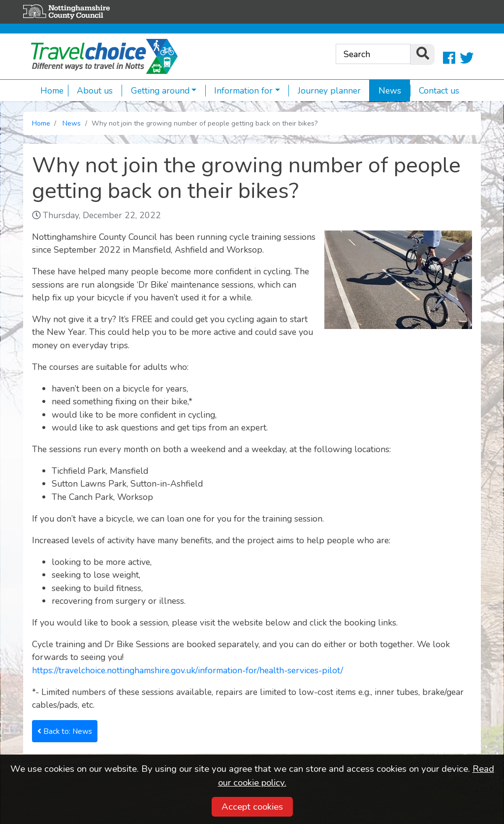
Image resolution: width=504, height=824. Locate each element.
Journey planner (325, 91)
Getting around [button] (156, 91)
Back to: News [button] (65, 731)
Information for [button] (239, 91)
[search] (422, 54)
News (385, 91)
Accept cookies (252, 807)
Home (52, 91)
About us (91, 91)
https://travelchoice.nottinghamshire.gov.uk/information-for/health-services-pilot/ (188, 670)
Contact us (435, 91)
